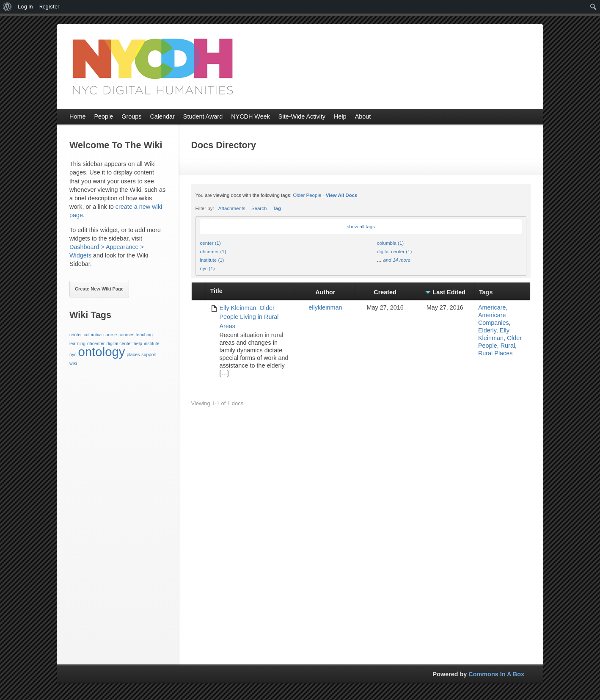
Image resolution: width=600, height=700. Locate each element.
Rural (508, 346)
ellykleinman (325, 307)
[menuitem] (7, 7)
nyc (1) (208, 268)
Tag (277, 208)
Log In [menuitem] (25, 7)
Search (259, 208)
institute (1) (212, 260)
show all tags (361, 227)
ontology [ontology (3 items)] (102, 352)
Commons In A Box (496, 674)
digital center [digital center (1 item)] (119, 343)
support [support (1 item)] (149, 354)
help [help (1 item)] (138, 343)
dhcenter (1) (213, 252)
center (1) (211, 243)
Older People (307, 195)
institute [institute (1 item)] (152, 343)
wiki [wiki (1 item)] (73, 363)
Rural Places (495, 353)
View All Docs (342, 195)
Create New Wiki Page (99, 289)
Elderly (487, 330)
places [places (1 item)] (133, 354)
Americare (492, 307)
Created (385, 292)
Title (216, 291)
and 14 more (397, 260)
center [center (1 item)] (76, 335)
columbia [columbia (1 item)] (93, 335)
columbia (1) (390, 243)
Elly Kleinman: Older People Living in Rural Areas (249, 317)
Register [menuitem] (50, 7)
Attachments (232, 208)
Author (325, 292)
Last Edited (449, 292)
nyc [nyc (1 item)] (73, 354)
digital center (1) (395, 252)
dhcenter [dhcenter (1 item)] (96, 343)
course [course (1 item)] (110, 335)
